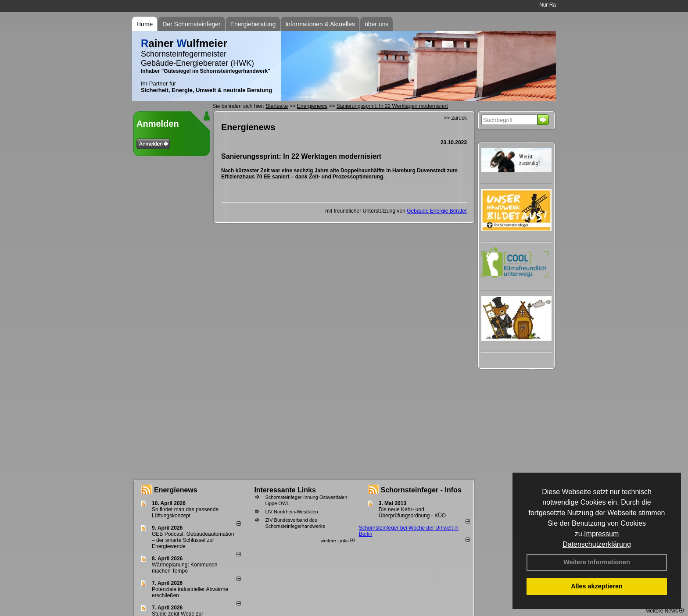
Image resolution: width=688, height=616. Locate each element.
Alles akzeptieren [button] (597, 586)
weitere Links (337, 541)
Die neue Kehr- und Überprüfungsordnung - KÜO (412, 513)
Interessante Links (285, 490)
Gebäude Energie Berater (437, 211)
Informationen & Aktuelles (320, 24)
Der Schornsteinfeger (191, 24)
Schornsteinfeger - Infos (421, 490)
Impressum (601, 534)
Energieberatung (253, 24)
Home (145, 24)
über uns (376, 24)
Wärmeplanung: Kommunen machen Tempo (185, 568)
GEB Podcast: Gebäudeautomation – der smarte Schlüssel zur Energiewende (193, 540)
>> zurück (455, 118)
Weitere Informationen (597, 562)
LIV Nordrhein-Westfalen (291, 512)
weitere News (665, 611)
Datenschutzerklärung (597, 544)
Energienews (176, 490)
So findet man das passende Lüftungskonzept (185, 513)
